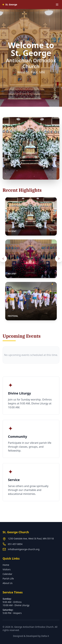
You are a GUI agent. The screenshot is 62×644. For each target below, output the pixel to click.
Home (6, 565)
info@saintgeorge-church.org (24, 549)
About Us (8, 583)
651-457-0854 (15, 544)
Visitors (7, 569)
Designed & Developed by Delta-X (31, 636)
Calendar (7, 574)
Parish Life (8, 579)
